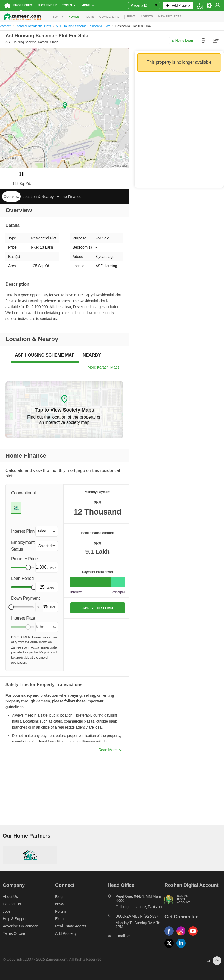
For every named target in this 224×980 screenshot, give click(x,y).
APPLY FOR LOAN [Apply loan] (98, 608)
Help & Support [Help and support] (15, 919)
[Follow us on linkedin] (182, 948)
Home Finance (69, 197)
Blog (59, 897)
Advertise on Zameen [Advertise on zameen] (21, 926)
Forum (60, 911)
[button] (47, 531)
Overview (11, 197)
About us (10, 897)
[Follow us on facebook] (170, 936)
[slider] (28, 567)
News (60, 904)
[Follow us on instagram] (182, 936)
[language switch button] (200, 6)
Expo (59, 919)
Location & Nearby (38, 197)
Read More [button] (110, 750)
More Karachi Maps (103, 367)
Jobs (7, 911)
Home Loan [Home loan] (182, 41)
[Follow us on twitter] (170, 948)
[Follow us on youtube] (194, 936)
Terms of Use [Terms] (14, 933)
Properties (23, 5)
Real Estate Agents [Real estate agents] (71, 926)
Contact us (12, 904)
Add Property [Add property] (66, 933)
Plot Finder (47, 5)
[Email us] (136, 937)
